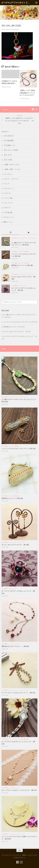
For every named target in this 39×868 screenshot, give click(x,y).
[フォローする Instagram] (36, 109)
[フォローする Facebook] (33, 109)
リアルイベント (9, 217)
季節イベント (8, 222)
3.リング (6, 184)
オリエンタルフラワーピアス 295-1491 (17, 332)
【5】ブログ (8, 155)
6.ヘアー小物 (8, 198)
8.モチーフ (7, 208)
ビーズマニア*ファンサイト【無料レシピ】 (15, 3)
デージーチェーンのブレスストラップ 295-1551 (19, 693)
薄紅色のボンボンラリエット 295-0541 (15, 646)
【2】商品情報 (8, 141)
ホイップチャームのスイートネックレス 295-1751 (19, 790)
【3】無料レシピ (9, 145)
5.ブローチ (7, 193)
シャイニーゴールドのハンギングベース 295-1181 (20, 322)
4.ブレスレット (9, 188)
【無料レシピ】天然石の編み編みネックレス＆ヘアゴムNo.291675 (27, 93)
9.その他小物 (8, 212)
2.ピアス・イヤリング (11, 179)
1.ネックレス (8, 174)
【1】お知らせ (8, 136)
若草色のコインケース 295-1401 (22, 265)
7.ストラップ (8, 203)
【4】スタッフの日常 (11, 150)
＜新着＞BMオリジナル (11, 164)
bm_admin (6, 30)
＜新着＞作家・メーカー (12, 169)
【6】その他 (8, 160)
